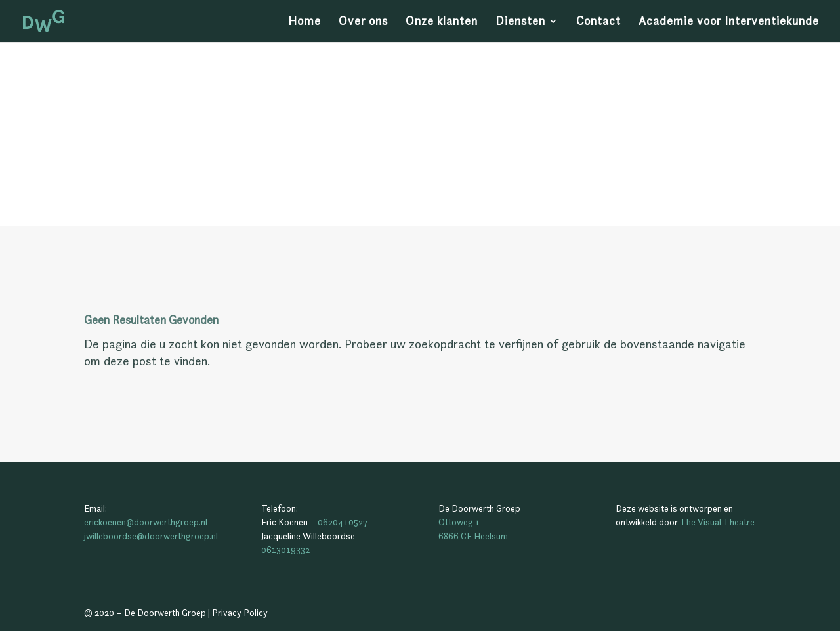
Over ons (363, 22)
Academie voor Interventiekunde (729, 22)
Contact (598, 22)
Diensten (520, 22)
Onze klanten (442, 22)
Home (304, 22)
